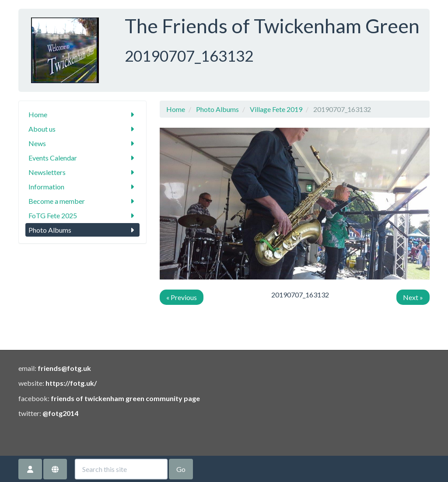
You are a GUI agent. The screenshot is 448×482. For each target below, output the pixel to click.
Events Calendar (82, 158)
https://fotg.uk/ (71, 383)
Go (181, 469)
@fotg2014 (60, 413)
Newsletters (82, 172)
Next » (413, 297)
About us (82, 129)
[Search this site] (121, 469)
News (82, 143)
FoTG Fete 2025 (82, 215)
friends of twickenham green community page (125, 398)
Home (82, 114)
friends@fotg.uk (64, 368)
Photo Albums (82, 230)
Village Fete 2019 (276, 109)
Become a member (82, 201)
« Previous (182, 297)
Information (82, 187)
